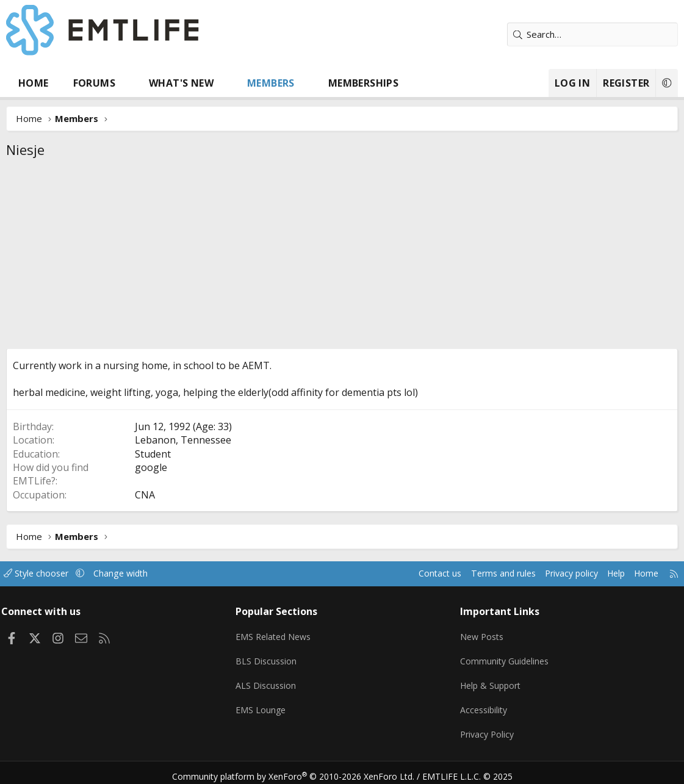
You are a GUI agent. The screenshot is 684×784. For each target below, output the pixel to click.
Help (604, 574)
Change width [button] (135, 574)
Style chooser (47, 574)
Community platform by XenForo (301, 769)
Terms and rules (484, 574)
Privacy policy (556, 574)
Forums (94, 83)
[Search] (592, 34)
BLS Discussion (269, 658)
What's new (181, 83)
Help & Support (490, 682)
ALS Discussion (269, 682)
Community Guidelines (504, 658)
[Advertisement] (342, 257)
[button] (127, 83)
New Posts (481, 634)
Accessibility (483, 705)
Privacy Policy (486, 729)
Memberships (363, 83)
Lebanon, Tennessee (183, 440)
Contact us (418, 574)
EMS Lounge (264, 705)
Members (271, 83)
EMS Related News (278, 634)
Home (34, 83)
